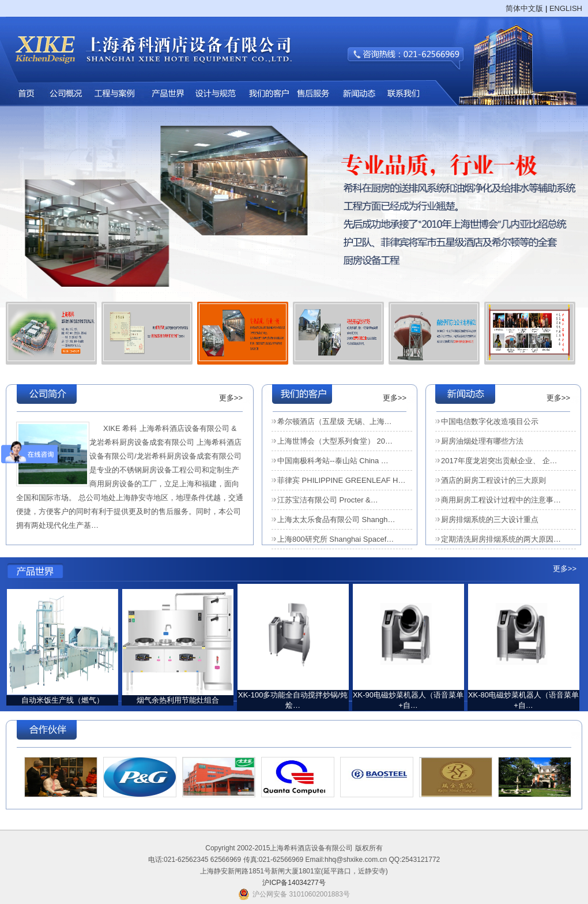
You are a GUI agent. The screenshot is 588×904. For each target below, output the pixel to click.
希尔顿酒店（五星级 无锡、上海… (335, 421)
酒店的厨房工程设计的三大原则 (493, 480)
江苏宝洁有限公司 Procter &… (328, 500)
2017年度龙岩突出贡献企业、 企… (499, 461)
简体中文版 (524, 8)
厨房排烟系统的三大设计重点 (490, 519)
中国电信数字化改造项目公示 (490, 421)
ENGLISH (566, 8)
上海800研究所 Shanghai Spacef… (336, 539)
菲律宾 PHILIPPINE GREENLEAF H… (342, 480)
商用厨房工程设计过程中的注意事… (501, 500)
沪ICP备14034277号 (294, 883)
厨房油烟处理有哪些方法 (482, 441)
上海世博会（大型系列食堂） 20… (335, 441)
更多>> (231, 398)
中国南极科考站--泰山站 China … (333, 461)
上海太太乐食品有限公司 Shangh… (336, 519)
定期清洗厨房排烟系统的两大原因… (501, 539)
